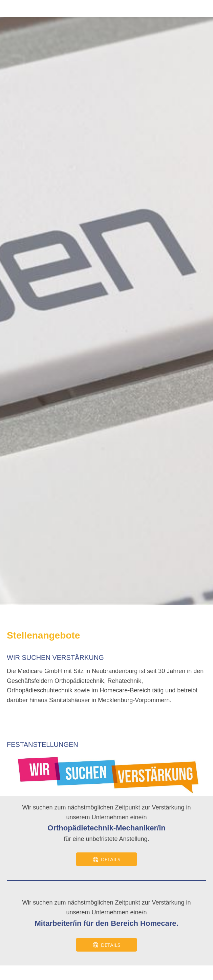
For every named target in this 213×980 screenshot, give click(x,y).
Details (106, 859)
